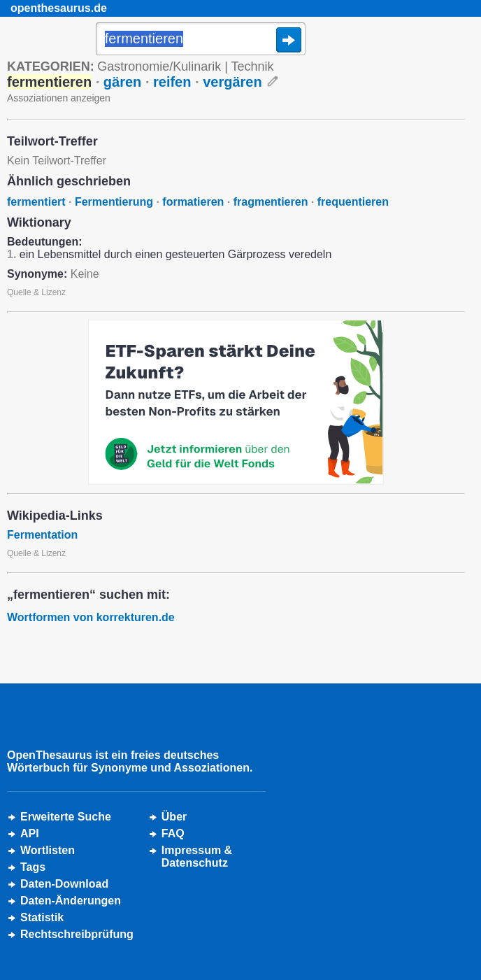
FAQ (173, 833)
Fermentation (42, 535)
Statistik (42, 917)
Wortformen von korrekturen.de (91, 617)
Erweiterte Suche (66, 817)
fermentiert (36, 202)
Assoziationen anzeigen (59, 98)
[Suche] (201, 40)
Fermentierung (114, 202)
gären (122, 82)
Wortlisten (48, 850)
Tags (33, 867)
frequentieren (353, 202)
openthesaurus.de (59, 8)
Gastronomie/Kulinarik (159, 66)
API (30, 833)
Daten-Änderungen (71, 901)
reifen (172, 82)
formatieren (193, 202)
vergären (232, 82)
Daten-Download (64, 884)
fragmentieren (271, 202)
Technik (253, 66)
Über (174, 817)
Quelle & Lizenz (36, 292)
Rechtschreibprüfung (77, 934)
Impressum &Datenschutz (197, 857)
